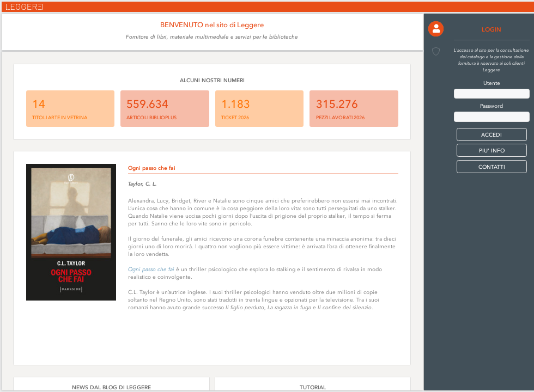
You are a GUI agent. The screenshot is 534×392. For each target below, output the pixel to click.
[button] (436, 29)
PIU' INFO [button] (492, 151)
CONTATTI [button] (492, 167)
